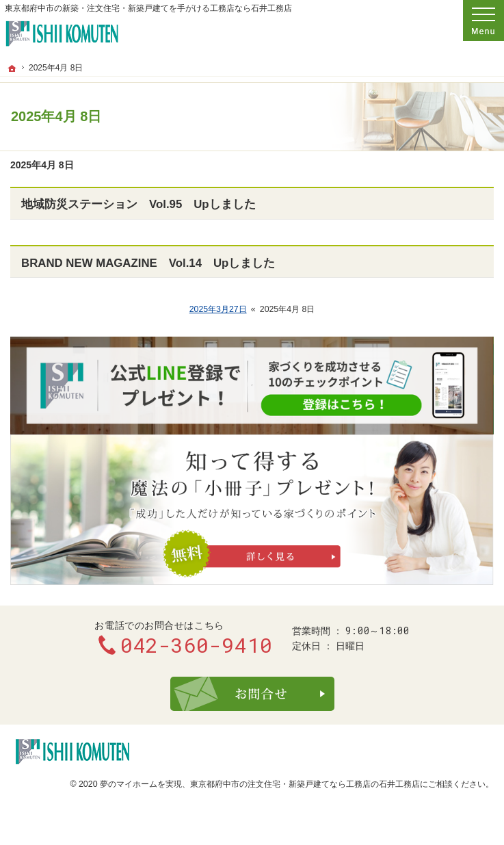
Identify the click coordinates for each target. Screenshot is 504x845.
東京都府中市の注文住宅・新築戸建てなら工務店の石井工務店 (305, 784)
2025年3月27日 (218, 309)
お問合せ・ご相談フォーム (252, 694)
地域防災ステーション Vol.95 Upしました (138, 204)
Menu (483, 21)
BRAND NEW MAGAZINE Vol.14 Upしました (148, 263)
